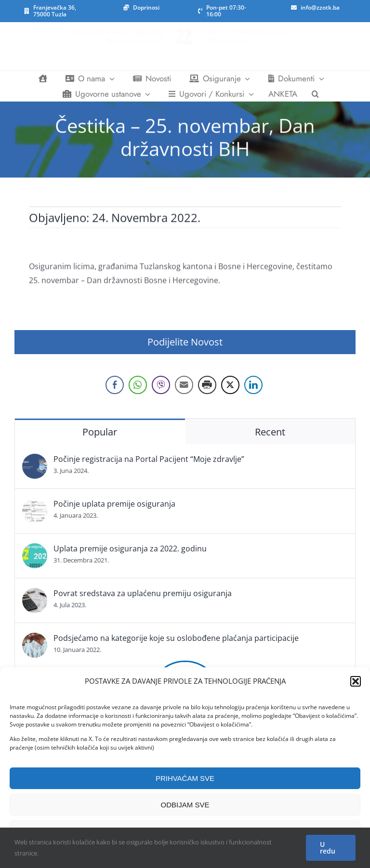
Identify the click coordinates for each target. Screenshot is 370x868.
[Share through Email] (184, 385)
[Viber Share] (161, 385)
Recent (270, 432)
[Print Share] (207, 385)
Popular (100, 432)
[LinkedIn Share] (253, 385)
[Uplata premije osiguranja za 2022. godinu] (35, 550)
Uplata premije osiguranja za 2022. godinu (130, 549)
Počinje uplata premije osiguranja (114, 504)
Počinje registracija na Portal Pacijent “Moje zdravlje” (149, 459)
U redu (328, 848)
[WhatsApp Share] (138, 385)
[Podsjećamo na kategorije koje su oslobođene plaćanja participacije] (35, 639)
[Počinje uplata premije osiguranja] (35, 505)
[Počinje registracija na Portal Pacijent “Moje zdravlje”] (35, 460)
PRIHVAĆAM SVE (185, 778)
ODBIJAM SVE (185, 805)
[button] (356, 681)
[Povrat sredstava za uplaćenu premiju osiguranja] (35, 595)
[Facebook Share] (115, 385)
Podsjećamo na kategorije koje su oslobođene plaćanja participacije (176, 638)
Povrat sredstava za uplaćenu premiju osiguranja (143, 593)
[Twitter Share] (230, 385)
